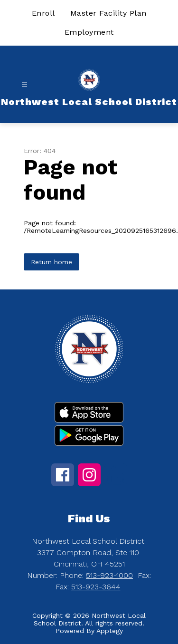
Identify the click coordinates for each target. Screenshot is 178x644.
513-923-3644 (96, 587)
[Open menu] (24, 85)
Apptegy (110, 631)
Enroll (43, 13)
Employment (89, 32)
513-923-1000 (109, 575)
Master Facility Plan (108, 13)
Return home (52, 262)
